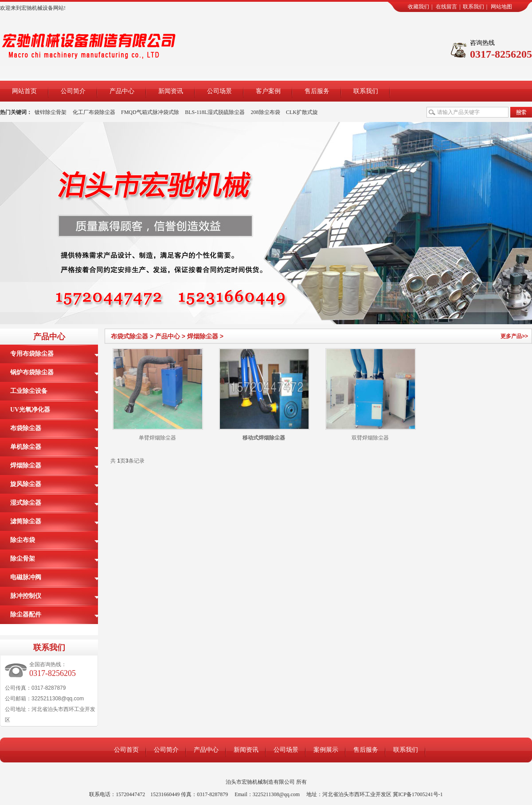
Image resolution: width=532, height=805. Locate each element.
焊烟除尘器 (203, 336)
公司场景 (219, 91)
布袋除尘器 (26, 428)
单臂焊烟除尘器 (157, 438)
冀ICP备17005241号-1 (418, 794)
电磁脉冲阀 (26, 577)
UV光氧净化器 (30, 410)
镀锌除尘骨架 (51, 112)
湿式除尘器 (26, 503)
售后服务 (317, 91)
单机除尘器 (26, 447)
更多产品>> (514, 336)
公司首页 (126, 750)
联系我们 (473, 7)
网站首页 (24, 91)
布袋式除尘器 (129, 336)
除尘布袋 (23, 540)
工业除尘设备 (29, 391)
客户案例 (268, 91)
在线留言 (446, 7)
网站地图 (501, 7)
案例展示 (326, 750)
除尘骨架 (23, 559)
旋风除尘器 (26, 484)
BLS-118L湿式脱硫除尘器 (215, 112)
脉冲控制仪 (26, 596)
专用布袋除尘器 (32, 354)
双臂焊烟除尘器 (370, 438)
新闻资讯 (171, 91)
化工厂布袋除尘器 (94, 112)
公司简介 (73, 91)
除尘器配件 (26, 615)
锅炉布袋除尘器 (32, 372)
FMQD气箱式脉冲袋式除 (150, 112)
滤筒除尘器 (26, 521)
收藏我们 (419, 7)
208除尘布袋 (266, 112)
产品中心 (122, 91)
